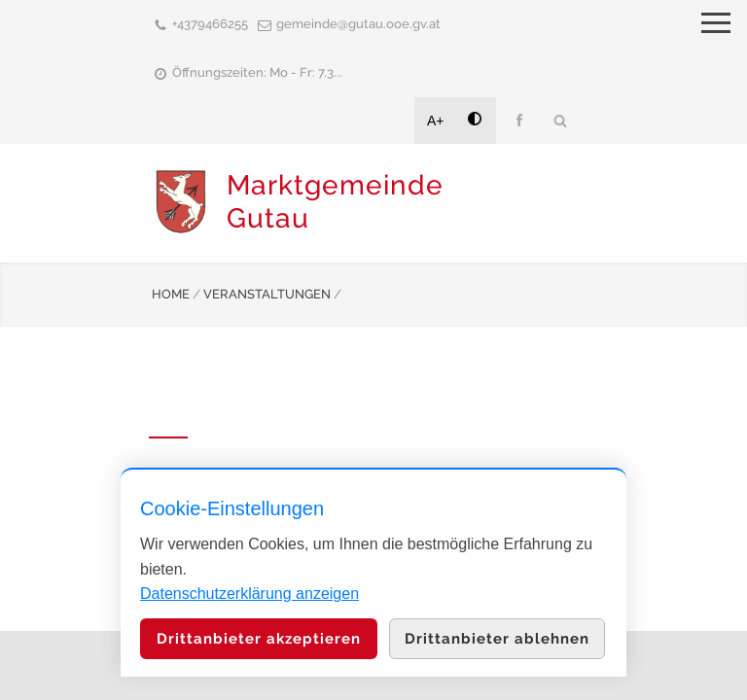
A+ (436, 121)
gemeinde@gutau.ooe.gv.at (358, 24)
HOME (171, 294)
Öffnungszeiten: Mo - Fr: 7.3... (257, 72)
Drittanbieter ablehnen (497, 639)
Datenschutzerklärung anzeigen (249, 594)
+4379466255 (210, 24)
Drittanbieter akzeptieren (259, 639)
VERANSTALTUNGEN (267, 294)
